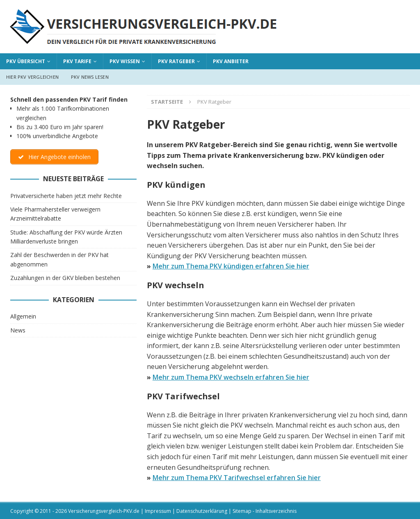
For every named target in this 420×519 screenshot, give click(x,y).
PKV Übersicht (26, 61)
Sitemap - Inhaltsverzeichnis (265, 511)
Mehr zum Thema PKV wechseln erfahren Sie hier (231, 377)
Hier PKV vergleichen (32, 77)
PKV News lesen (90, 77)
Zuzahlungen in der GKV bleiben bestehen (65, 278)
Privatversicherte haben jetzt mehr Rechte (66, 196)
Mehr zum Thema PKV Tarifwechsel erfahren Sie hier (237, 478)
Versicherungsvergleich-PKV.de (104, 511)
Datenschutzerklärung (202, 511)
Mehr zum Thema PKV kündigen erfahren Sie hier (231, 266)
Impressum (158, 511)
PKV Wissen (125, 61)
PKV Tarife (77, 61)
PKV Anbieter (231, 61)
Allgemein (23, 316)
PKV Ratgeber (176, 61)
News (18, 330)
